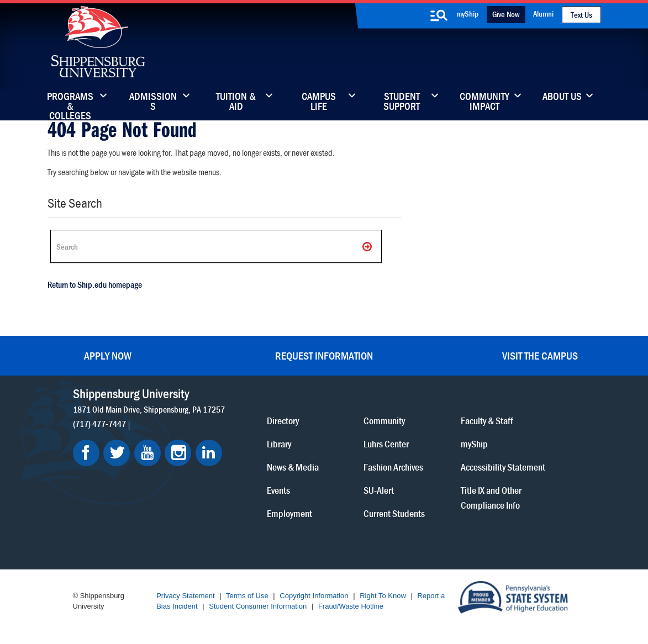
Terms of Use (247, 596)
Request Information (324, 355)
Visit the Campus (540, 355)
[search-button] (439, 15)
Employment (289, 513)
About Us (562, 97)
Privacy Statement (186, 596)
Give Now (506, 14)
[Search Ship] (216, 246)
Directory (283, 421)
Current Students (394, 513)
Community (384, 421)
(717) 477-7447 (99, 424)
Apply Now (108, 355)
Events (278, 490)
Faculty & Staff (487, 421)
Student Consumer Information (258, 606)
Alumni (543, 14)
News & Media (293, 467)
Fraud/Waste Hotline (351, 606)
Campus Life (319, 102)
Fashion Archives (393, 467)
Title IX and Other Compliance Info (491, 498)
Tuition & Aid (236, 102)
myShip (467, 14)
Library (279, 444)
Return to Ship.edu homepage (95, 284)
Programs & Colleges (70, 102)
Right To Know (383, 596)
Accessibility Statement (503, 467)
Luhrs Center (386, 444)
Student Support (402, 102)
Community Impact (484, 102)
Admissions (153, 102)
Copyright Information (314, 596)
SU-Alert (379, 490)
